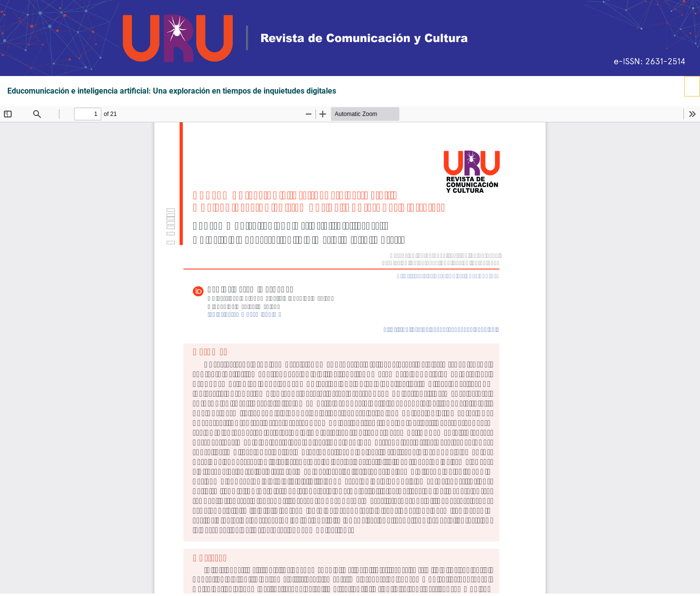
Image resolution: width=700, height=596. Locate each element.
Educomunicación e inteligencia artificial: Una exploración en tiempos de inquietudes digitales (172, 91)
